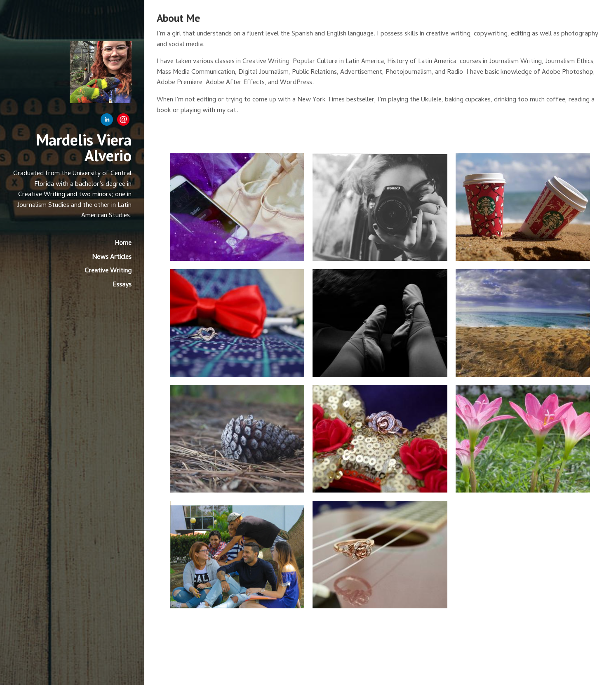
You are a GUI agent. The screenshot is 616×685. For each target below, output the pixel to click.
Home (123, 244)
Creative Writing (108, 271)
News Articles (112, 258)
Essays (122, 285)
